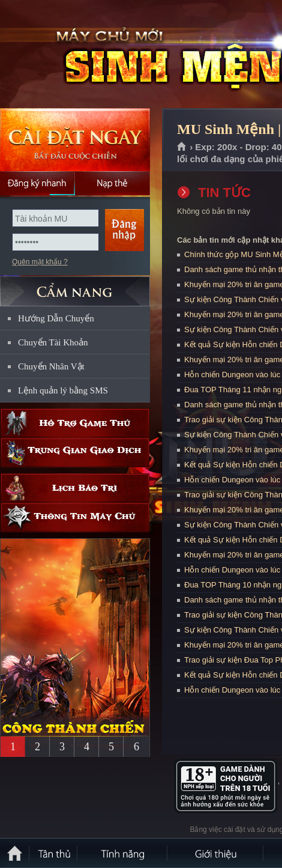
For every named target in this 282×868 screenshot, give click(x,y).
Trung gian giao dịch (75, 453)
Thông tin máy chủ (75, 517)
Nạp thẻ (112, 183)
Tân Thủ (54, 853)
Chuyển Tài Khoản (53, 342)
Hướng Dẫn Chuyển (56, 318)
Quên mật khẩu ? (40, 262)
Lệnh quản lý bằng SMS (63, 390)
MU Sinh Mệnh (86, 55)
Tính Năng (123, 853)
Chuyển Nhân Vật (51, 366)
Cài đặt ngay (75, 140)
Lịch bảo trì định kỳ (75, 488)
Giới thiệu (216, 853)
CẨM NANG (75, 286)
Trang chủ (182, 147)
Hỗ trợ (75, 423)
